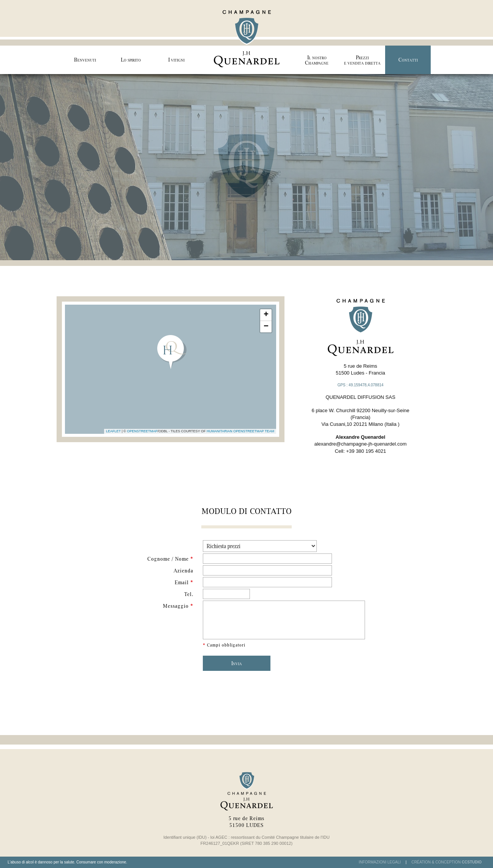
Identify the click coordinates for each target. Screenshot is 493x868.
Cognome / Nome (170, 559)
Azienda (183, 571)
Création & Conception (446, 862)
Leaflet (113, 431)
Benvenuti (85, 60)
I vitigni (176, 60)
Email (184, 582)
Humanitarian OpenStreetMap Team (240, 431)
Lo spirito (131, 60)
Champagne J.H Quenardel (246, 37)
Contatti (408, 60)
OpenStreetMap (142, 431)
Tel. (189, 594)
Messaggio (178, 606)
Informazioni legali (380, 862)
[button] (171, 352)
